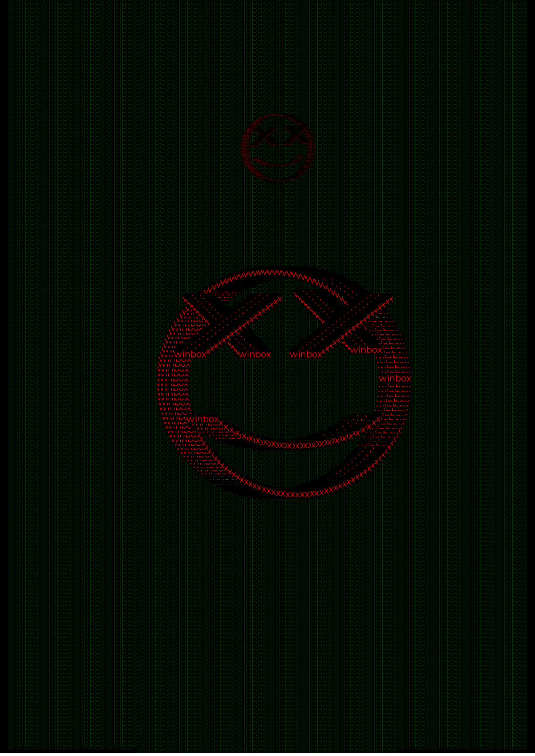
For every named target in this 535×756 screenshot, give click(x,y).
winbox (24, 2)
